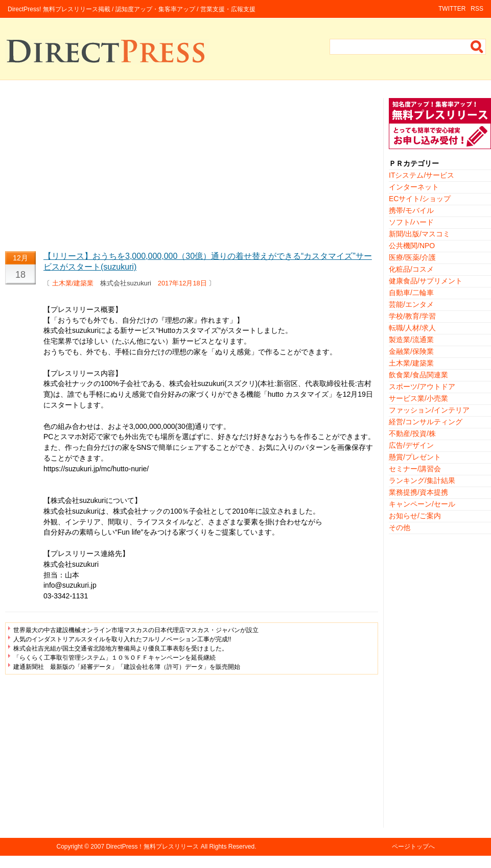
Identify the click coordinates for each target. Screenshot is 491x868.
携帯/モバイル (411, 210)
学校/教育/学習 (412, 316)
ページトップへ (413, 847)
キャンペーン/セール (422, 504)
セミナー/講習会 (415, 469)
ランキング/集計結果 (422, 480)
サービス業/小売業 (418, 398)
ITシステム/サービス (422, 175)
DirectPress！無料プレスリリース (152, 847)
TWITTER (452, 9)
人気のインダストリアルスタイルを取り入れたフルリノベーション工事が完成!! (122, 639)
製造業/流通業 (411, 340)
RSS (477, 9)
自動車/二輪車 (411, 293)
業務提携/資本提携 (418, 492)
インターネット (414, 187)
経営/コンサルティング (426, 422)
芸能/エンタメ (411, 304)
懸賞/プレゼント (415, 457)
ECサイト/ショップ (420, 199)
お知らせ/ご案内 (415, 516)
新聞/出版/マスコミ (419, 234)
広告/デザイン (411, 445)
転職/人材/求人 (412, 328)
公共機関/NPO (412, 246)
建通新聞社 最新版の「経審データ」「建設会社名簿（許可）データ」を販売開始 (127, 667)
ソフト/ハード (411, 222)
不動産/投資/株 (412, 433)
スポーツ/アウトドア (422, 387)
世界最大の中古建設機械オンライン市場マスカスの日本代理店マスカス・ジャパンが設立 (136, 630)
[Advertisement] (192, 170)
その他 (400, 527)
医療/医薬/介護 (412, 257)
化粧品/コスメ (411, 269)
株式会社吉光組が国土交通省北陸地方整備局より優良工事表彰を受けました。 (121, 648)
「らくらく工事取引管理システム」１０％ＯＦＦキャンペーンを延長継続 (114, 658)
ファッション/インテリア (429, 410)
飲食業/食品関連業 (418, 375)
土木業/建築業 (73, 283)
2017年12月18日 (182, 283)
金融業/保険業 (411, 351)
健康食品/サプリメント (426, 281)
